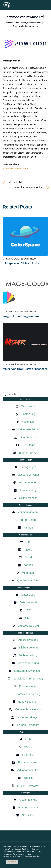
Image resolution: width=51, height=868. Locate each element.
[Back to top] (26, 839)
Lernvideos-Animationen (16, 23)
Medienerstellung (35, 23)
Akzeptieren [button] (12, 862)
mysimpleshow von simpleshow (29, 187)
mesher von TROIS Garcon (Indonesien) (26, 369)
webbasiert (34, 26)
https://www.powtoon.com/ (16, 168)
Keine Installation (20, 26)
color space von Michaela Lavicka (22, 263)
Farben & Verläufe (11, 259)
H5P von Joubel (15, 182)
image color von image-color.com (22, 316)
